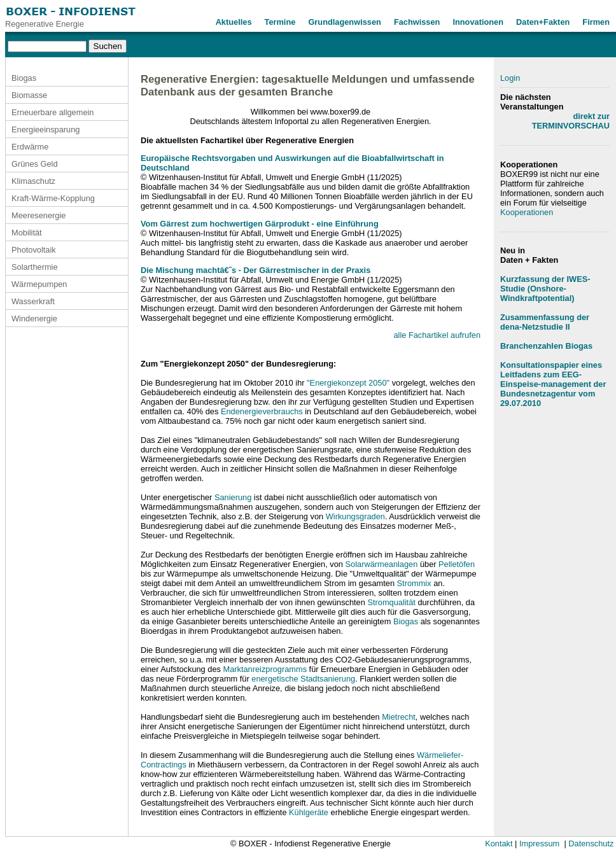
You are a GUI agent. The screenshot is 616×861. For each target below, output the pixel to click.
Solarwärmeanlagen (382, 564)
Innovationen (478, 22)
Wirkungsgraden (355, 516)
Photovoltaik (34, 250)
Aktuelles (234, 22)
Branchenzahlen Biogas (546, 346)
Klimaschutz (33, 181)
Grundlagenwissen (345, 22)
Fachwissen (417, 22)
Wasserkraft (33, 301)
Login (510, 78)
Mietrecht (399, 717)
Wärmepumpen (39, 284)
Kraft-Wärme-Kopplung (53, 198)
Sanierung (233, 497)
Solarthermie (35, 267)
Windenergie (34, 318)
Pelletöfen (457, 564)
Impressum (539, 843)
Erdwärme (30, 147)
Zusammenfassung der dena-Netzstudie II (545, 322)
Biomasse (29, 95)
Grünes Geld (35, 164)
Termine (280, 22)
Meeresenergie (38, 215)
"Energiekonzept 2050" (348, 383)
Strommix (414, 583)
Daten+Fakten (543, 22)
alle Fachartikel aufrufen (437, 335)
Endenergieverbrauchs (262, 411)
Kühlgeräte (309, 812)
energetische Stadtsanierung (303, 679)
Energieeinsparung (45, 129)
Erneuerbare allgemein (52, 112)
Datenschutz (591, 843)
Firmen (596, 22)
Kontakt (499, 843)
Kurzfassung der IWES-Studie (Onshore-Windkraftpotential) (545, 289)
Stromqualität (391, 602)
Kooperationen (527, 212)
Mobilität (27, 233)
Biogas (24, 78)
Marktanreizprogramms (265, 669)
